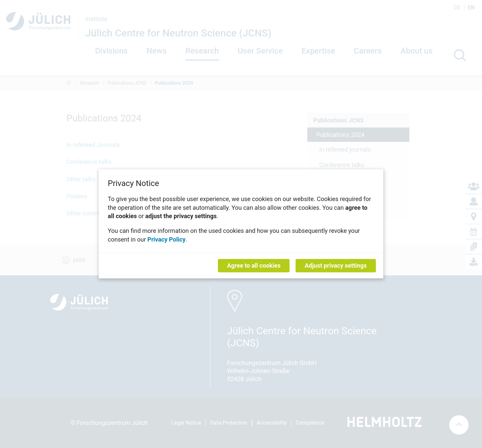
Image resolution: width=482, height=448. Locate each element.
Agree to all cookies (254, 266)
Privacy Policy (166, 239)
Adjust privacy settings (336, 266)
